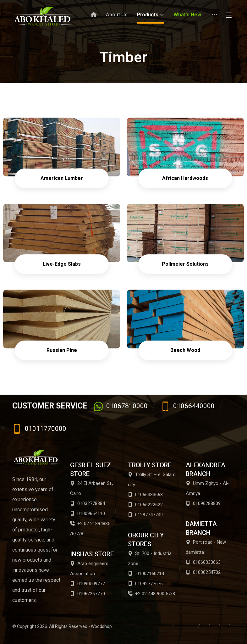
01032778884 (88, 503)
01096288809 (203, 503)
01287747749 (145, 515)
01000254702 (203, 572)
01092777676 (145, 584)
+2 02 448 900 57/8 (151, 594)
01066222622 (145, 505)
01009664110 (88, 514)
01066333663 (145, 495)
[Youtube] (220, 626)
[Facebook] (200, 626)
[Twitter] (210, 626)
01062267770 (88, 594)
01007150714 (146, 574)
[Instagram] (230, 626)
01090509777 (88, 584)
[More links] (214, 17)
